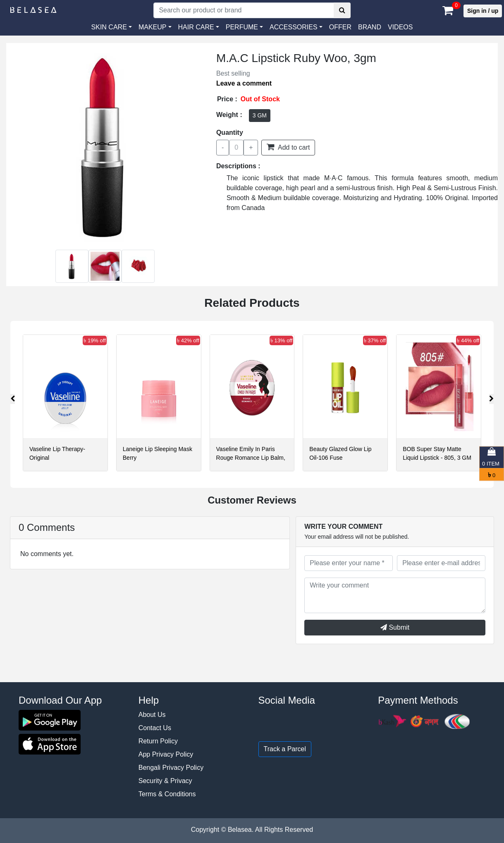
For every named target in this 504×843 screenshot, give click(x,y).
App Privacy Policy (166, 754)
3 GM (260, 115)
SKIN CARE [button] (109, 27)
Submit (395, 627)
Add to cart (288, 147)
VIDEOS (400, 27)
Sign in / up (483, 11)
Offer (340, 27)
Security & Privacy (165, 781)
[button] (296, 27)
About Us (152, 715)
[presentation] (13, 399)
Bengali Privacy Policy (171, 768)
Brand (370, 27)
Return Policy (158, 741)
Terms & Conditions (167, 794)
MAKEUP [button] (153, 27)
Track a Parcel (285, 749)
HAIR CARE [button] (196, 27)
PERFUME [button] (242, 27)
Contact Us (155, 728)
